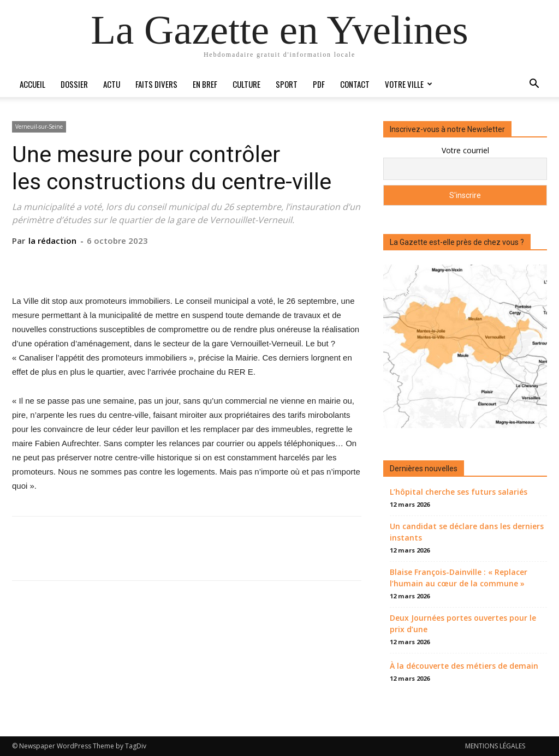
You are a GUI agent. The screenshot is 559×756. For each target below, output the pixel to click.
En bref (205, 84)
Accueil (32, 84)
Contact (355, 84)
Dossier (74, 84)
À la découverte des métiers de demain (464, 666)
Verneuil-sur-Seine (39, 127)
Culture (246, 84)
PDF (319, 84)
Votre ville (409, 84)
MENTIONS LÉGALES (495, 746)
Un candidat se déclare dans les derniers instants (467, 532)
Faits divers (156, 84)
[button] (534, 85)
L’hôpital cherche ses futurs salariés (459, 492)
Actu (112, 84)
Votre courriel (465, 150)
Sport (287, 84)
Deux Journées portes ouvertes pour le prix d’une (463, 623)
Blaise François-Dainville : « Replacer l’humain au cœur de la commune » (459, 578)
